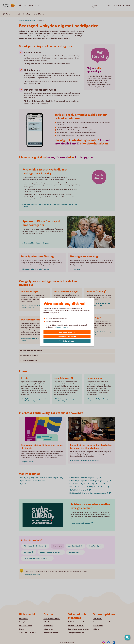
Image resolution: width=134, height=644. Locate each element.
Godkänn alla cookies (67, 332)
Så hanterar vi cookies (61, 327)
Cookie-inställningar (67, 341)
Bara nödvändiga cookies (67, 337)
